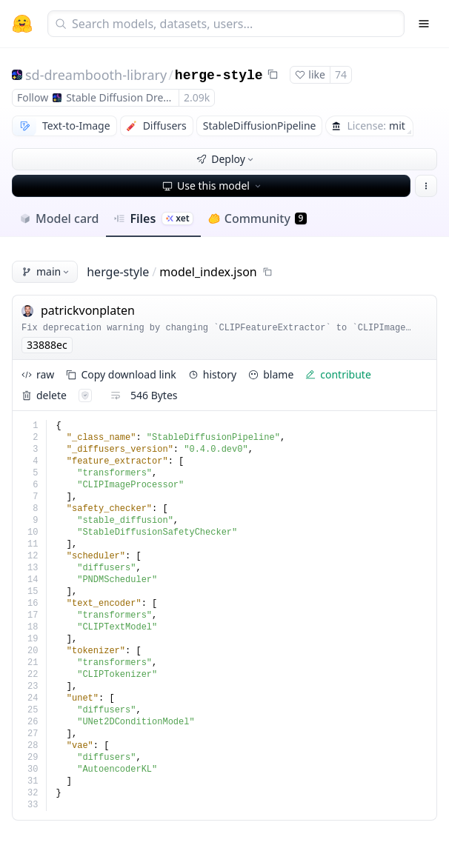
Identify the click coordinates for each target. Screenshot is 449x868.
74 (341, 74)
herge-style (219, 76)
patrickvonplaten (88, 310)
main (46, 271)
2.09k (197, 97)
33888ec (47, 345)
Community (257, 218)
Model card (59, 218)
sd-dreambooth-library (96, 75)
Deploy (226, 159)
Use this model (213, 186)
